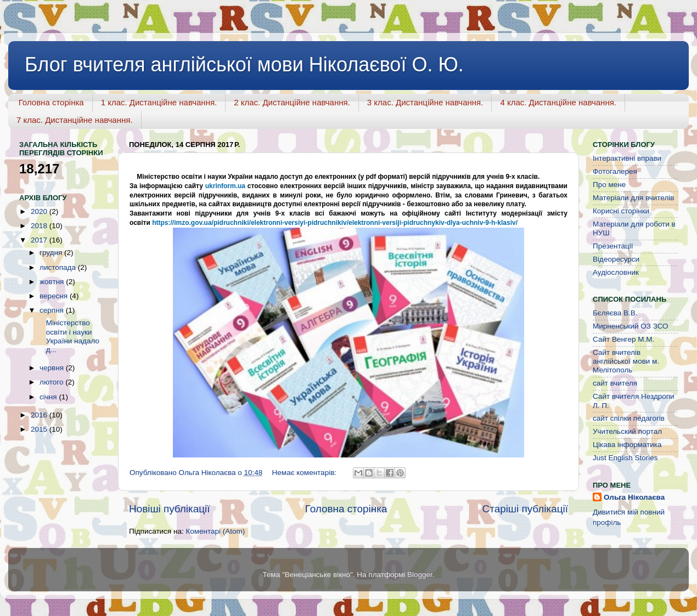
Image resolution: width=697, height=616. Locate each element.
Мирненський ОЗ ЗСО (631, 326)
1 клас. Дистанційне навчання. (159, 102)
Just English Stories (625, 458)
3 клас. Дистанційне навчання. (425, 102)
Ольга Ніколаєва (634, 497)
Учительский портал (627, 431)
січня (49, 397)
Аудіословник (616, 272)
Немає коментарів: (305, 473)
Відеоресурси (616, 259)
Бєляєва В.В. (615, 313)
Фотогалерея (615, 171)
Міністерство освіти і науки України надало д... (69, 336)
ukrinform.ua (225, 186)
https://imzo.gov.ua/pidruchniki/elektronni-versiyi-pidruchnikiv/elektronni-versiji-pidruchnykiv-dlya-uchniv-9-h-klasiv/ (335, 223)
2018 (40, 226)
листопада (59, 267)
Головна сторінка (51, 102)
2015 (40, 429)
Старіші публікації (525, 509)
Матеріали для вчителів (633, 198)
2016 (40, 415)
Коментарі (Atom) (215, 531)
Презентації (613, 246)
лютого (52, 382)
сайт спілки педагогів (629, 418)
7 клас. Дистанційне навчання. (75, 120)
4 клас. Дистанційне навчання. (558, 102)
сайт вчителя (615, 383)
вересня (55, 296)
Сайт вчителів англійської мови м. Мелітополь (626, 361)
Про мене (609, 185)
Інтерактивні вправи (627, 158)
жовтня (53, 282)
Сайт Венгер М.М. (623, 339)
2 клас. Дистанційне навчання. (292, 102)
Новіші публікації (170, 509)
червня (53, 368)
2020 (40, 211)
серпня (53, 310)
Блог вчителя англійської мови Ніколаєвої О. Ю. (244, 64)
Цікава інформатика (627, 445)
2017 (40, 240)
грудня (52, 253)
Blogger (420, 575)
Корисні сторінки (621, 211)
